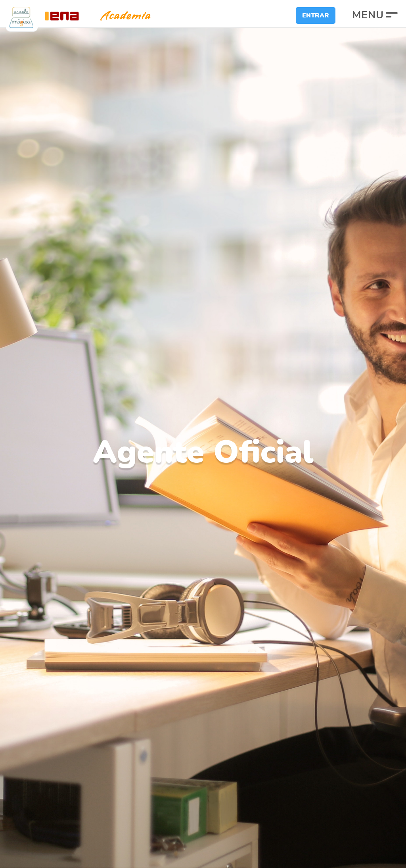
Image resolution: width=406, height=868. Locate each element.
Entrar (316, 15)
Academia (119, 16)
